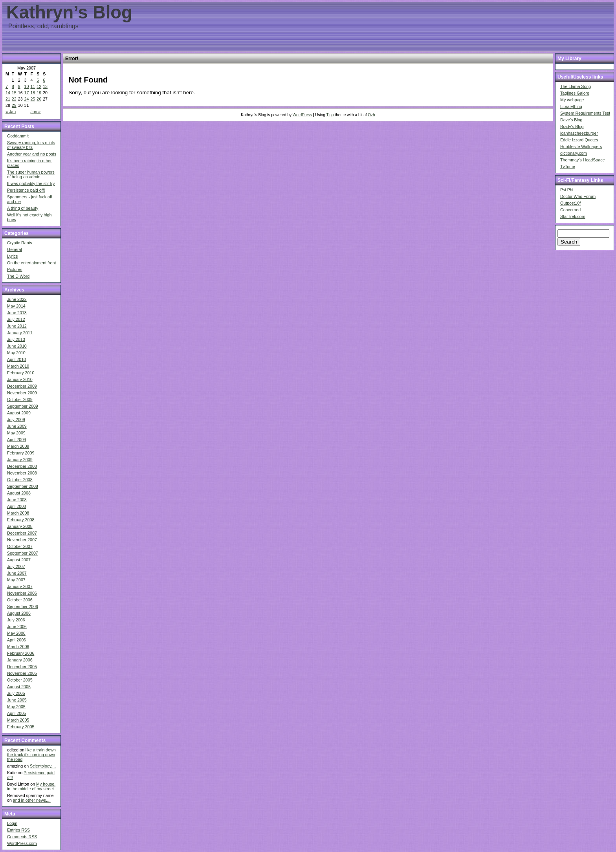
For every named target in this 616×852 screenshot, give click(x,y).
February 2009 (21, 453)
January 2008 (20, 526)
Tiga (330, 115)
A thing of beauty (23, 208)
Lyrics (12, 256)
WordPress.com (22, 843)
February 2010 (21, 373)
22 (14, 99)
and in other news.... (32, 800)
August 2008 (19, 493)
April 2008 (16, 506)
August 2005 (19, 687)
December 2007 (22, 533)
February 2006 (21, 653)
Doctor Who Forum (578, 196)
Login (12, 823)
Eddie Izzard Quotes (579, 140)
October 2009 (20, 399)
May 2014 (16, 306)
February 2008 (21, 520)
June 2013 (17, 313)
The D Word (18, 276)
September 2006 (23, 606)
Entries (18, 830)
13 (45, 86)
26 (39, 99)
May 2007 (16, 580)
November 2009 (22, 393)
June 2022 (17, 299)
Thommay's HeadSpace (582, 160)
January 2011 (20, 333)
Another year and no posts (32, 154)
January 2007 (20, 586)
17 (27, 93)
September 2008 (23, 486)
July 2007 (16, 566)
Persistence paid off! (26, 190)
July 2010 (16, 339)
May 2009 (16, 433)
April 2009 (16, 440)
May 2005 (16, 707)
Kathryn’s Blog (69, 12)
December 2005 (22, 667)
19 (39, 93)
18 (33, 93)
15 (14, 93)
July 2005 (16, 693)
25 (33, 99)
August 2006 (19, 613)
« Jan (11, 112)
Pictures (15, 269)
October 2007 (20, 546)
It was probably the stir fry (31, 183)
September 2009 (23, 406)
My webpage (572, 100)
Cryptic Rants (20, 243)
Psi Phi (567, 190)
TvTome (568, 167)
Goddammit (18, 136)
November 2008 (22, 473)
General (15, 249)
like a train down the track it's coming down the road (31, 755)
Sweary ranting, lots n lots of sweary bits (31, 145)
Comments (22, 837)
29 (14, 105)
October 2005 (20, 680)
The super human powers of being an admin (31, 174)
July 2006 (16, 620)
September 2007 (23, 553)
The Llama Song (576, 86)
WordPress (302, 115)
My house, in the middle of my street (31, 786)
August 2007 (19, 560)
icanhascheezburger (579, 133)
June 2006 (17, 627)
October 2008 (20, 480)
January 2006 (20, 660)
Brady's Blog (572, 126)
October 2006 (20, 600)
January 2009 (20, 460)
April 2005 (16, 713)
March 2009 (18, 446)
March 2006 (18, 647)
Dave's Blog (571, 120)
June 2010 (17, 346)
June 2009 (17, 426)
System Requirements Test (585, 113)
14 (8, 93)
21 (8, 99)
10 (27, 86)
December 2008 (22, 466)
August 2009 (19, 413)
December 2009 (22, 386)
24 (27, 99)
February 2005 (21, 727)
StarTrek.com (573, 216)
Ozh (371, 115)
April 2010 (16, 359)
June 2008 (17, 500)
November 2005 (22, 673)
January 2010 (20, 379)
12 (39, 86)
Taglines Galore (575, 93)
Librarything (571, 106)
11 (33, 86)
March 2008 (18, 513)
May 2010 (16, 353)
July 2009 (16, 420)
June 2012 (17, 326)
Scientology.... (43, 766)
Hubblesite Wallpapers (581, 147)
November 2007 (22, 540)
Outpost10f (570, 203)
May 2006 (16, 633)
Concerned (570, 210)
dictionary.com (574, 153)
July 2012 (16, 319)
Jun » (35, 112)
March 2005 (18, 720)
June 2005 (17, 700)
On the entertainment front (31, 263)
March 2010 (18, 366)
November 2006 (22, 593)
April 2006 (16, 640)
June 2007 (17, 573)
